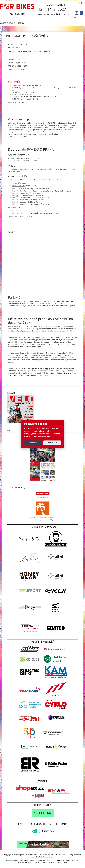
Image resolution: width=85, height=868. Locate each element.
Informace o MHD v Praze (20, 216)
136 (17, 193)
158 (17, 198)
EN (82, 3)
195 (17, 202)
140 (17, 195)
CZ (80, 3)
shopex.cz (26, 329)
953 (17, 213)
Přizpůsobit (52, 443)
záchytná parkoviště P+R (30, 306)
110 (17, 191)
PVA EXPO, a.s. (60, 855)
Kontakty (70, 855)
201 (17, 204)
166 (17, 200)
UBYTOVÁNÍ (21, 23)
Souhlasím (33, 443)
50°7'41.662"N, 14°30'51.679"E (26, 161)
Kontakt (12, 23)
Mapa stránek (48, 857)
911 (17, 211)
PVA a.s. (51, 855)
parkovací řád (56, 304)
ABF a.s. (44, 855)
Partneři (73, 18)
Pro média (66, 14)
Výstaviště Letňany (19, 183)
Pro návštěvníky (56, 14)
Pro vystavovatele (44, 14)
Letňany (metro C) (19, 185)
